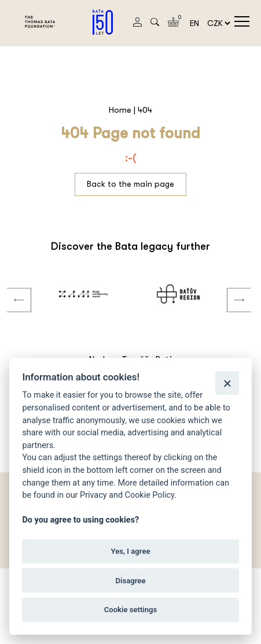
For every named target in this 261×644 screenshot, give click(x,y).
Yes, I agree (130, 551)
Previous (10, 288)
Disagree (131, 581)
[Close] (227, 383)
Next (230, 288)
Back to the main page (130, 184)
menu (242, 21)
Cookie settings (131, 610)
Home (120, 110)
